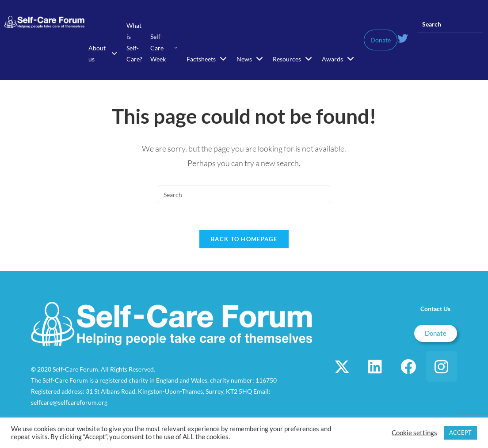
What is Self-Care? (134, 42)
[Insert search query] (450, 24)
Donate (381, 40)
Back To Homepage (244, 239)
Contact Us (435, 309)
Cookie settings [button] (414, 433)
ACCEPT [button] (460, 433)
